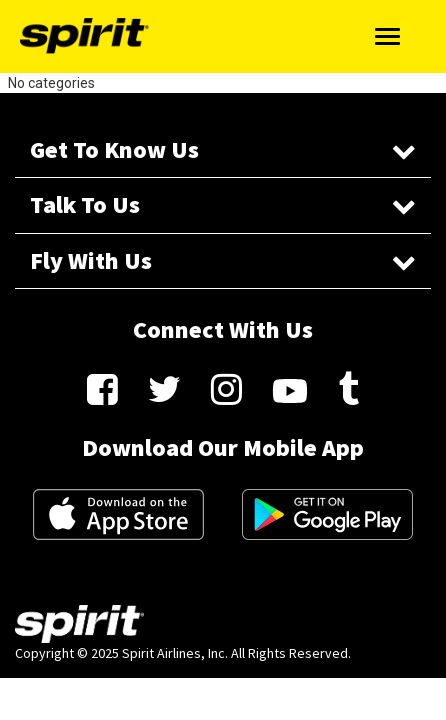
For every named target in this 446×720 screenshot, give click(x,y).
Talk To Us (223, 204)
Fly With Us (223, 260)
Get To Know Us (223, 149)
